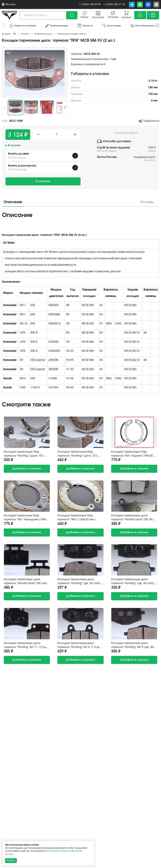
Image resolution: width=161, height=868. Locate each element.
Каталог (25, 34)
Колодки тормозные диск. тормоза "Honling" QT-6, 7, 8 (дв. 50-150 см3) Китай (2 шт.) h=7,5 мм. (80, 645)
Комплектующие (43, 34)
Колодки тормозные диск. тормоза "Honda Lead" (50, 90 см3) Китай (132, 518)
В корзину (43, 181)
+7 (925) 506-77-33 (114, 4)
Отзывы (147, 202)
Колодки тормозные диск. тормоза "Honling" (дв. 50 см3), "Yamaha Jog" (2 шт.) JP (79, 582)
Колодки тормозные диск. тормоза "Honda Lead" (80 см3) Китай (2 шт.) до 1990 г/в (26, 582)
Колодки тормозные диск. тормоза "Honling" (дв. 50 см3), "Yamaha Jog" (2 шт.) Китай (133, 582)
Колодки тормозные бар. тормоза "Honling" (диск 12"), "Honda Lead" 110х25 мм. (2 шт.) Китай (80, 454)
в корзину (27, 469)
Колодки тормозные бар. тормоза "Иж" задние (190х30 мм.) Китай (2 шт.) (132, 454)
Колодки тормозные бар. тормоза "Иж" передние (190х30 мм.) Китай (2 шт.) (27, 518)
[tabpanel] (80, 304)
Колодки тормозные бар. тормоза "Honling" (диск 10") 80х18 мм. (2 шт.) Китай (24, 454)
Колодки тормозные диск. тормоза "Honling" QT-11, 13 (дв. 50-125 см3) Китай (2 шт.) (26, 645)
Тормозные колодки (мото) (72, 34)
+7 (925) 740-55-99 (90, 4)
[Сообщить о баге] (156, 5)
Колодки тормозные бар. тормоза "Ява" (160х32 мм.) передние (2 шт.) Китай (76, 518)
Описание (13, 202)
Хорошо (11, 860)
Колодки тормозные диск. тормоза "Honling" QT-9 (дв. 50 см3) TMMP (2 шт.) (132, 645)
